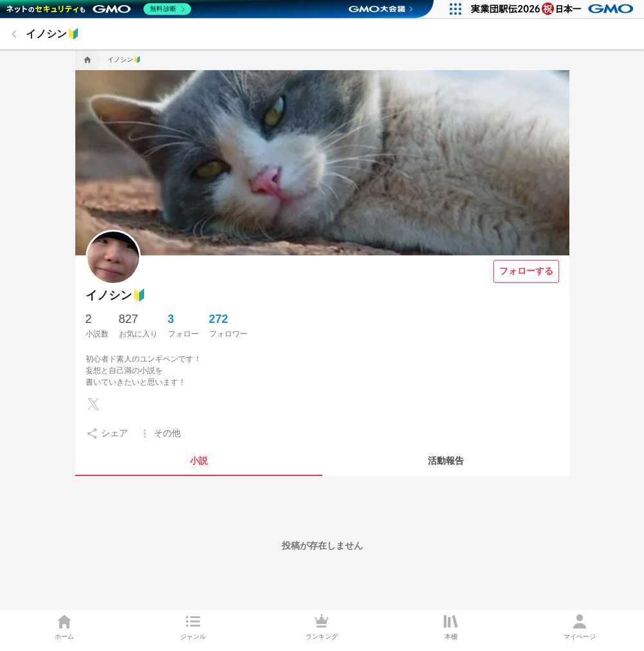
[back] (14, 34)
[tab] (199, 461)
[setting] (107, 434)
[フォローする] (526, 271)
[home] (86, 60)
